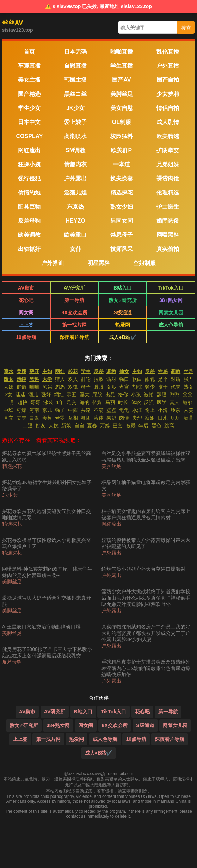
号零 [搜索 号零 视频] (60, 418)
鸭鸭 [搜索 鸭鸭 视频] (174, 395)
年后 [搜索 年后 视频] (143, 426)
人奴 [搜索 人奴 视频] (54, 426)
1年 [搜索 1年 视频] (60, 402)
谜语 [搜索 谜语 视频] (21, 387)
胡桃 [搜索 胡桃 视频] (137, 387)
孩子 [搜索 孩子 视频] (163, 387)
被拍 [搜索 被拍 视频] (149, 395)
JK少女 (10, 495)
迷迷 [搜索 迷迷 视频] (20, 395)
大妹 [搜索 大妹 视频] (8, 387)
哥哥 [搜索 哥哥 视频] (35, 402)
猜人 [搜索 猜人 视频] (60, 379)
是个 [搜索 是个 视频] (163, 379)
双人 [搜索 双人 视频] (73, 379)
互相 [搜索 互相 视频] (73, 418)
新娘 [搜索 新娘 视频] (66, 426)
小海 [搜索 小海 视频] (163, 410)
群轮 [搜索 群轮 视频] (86, 379)
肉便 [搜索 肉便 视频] (124, 418)
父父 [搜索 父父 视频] (187, 395)
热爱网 (123, 325)
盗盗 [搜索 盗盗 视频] (111, 410)
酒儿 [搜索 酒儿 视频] (33, 395)
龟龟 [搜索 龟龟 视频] (124, 410)
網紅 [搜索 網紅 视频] (59, 395)
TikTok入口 (171, 288)
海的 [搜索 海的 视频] (85, 402)
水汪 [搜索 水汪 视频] (137, 410)
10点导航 (26, 337)
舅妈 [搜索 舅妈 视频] (47, 387)
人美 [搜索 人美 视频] (189, 410)
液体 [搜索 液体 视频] (99, 418)
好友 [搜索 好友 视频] (41, 426)
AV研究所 (74, 288)
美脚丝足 (12, 582)
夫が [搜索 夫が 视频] (137, 418)
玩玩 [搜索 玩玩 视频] (176, 418)
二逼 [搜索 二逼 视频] (28, 426)
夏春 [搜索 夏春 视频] (92, 426)
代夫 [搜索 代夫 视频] (176, 387)
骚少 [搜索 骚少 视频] (150, 387)
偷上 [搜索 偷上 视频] (150, 410)
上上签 (26, 325)
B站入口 (123, 288)
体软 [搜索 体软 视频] (136, 402)
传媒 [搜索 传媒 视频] (97, 402)
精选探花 (12, 466)
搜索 (186, 28)
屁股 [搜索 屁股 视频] (97, 395)
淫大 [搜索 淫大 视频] (85, 395)
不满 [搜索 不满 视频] (99, 410)
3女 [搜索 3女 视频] (8, 395)
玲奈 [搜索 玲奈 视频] (176, 410)
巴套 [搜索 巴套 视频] (118, 426)
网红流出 (111, 524)
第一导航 (74, 300)
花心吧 (26, 300)
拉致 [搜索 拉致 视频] (99, 379)
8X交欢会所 (74, 312)
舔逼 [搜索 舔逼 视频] (162, 395)
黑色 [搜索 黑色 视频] (156, 426)
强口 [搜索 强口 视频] (124, 379)
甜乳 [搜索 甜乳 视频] (150, 379)
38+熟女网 (171, 300)
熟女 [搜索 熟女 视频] (189, 387)
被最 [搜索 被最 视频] (131, 426)
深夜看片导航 (74, 337)
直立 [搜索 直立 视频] (8, 418)
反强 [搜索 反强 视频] (149, 402)
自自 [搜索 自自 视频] (79, 426)
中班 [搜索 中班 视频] (8, 410)
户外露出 (111, 553)
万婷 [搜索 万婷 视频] (105, 426)
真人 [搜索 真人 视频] (174, 402)
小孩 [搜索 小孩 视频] (136, 395)
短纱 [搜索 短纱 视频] (187, 402)
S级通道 (122, 312)
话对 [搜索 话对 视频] (111, 379)
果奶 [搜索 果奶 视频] (111, 418)
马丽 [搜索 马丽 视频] (110, 402)
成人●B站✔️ (123, 337)
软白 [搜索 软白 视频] (137, 379)
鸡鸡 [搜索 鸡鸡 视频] (60, 387)
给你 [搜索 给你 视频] (123, 395)
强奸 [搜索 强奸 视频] (46, 395)
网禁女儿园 (171, 312)
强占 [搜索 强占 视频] (189, 379)
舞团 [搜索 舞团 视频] (86, 418)
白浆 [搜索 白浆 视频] (34, 418)
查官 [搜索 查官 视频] (124, 387)
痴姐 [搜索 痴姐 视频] (150, 418)
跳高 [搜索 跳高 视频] (169, 426)
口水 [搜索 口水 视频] (163, 418)
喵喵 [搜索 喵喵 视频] (34, 387)
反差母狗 (12, 662)
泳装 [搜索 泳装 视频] (48, 402)
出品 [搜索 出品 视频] (110, 395)
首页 (29, 52)
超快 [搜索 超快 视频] (23, 402)
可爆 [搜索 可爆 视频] (21, 410)
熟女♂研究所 (123, 300)
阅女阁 (26, 312)
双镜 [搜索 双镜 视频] (73, 387)
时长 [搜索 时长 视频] (123, 402)
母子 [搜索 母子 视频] (86, 387)
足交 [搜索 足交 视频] (72, 402)
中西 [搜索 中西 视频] (73, 410)
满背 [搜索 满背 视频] (189, 418)
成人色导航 (171, 325)
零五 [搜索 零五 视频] (72, 395)
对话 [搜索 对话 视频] (176, 379)
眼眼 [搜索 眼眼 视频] (99, 387)
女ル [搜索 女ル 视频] (111, 387)
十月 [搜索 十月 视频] (10, 402)
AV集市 (26, 288)
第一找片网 (74, 325)
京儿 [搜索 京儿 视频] (47, 410)
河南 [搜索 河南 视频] (34, 410)
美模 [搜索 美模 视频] (47, 418)
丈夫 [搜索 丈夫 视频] (21, 418)
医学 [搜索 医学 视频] (162, 402)
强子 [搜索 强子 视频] (60, 410)
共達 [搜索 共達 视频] (86, 410)
